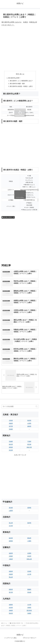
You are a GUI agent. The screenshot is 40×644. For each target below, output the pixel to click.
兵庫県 (29, 553)
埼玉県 (11, 450)
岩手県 (11, 426)
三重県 (29, 541)
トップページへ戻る (10, 638)
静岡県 (11, 541)
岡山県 (11, 577)
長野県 (29, 508)
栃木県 (11, 444)
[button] (36, 406)
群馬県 (11, 447)
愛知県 (29, 538)
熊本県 (11, 613)
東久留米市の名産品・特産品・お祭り (21, 86)
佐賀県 (11, 608)
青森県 (11, 423)
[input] (20, 406)
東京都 (29, 444)
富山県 (11, 523)
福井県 (29, 523)
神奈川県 (29, 447)
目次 (17, 74)
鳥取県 (11, 571)
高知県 (29, 592)
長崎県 (11, 610)
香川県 (11, 592)
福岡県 (11, 605)
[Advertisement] (20, 49)
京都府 (11, 556)
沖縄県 (29, 613)
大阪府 (11, 559)
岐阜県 (11, 538)
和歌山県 (29, 559)
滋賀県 (11, 553)
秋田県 (29, 420)
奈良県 (29, 556)
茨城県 (11, 441)
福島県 (29, 426)
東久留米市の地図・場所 (17, 84)
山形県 (29, 423)
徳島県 (11, 589)
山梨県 (11, 511)
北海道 (11, 420)
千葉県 (29, 441)
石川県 (11, 526)
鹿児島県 (29, 610)
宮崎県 (29, 608)
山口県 (29, 574)
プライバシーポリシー (30, 638)
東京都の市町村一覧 (8, 217)
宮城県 (11, 429)
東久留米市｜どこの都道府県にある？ (21, 81)
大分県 (29, 605)
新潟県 (11, 508)
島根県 (11, 574)
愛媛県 (29, 589)
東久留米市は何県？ (14, 78)
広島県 (29, 571)
